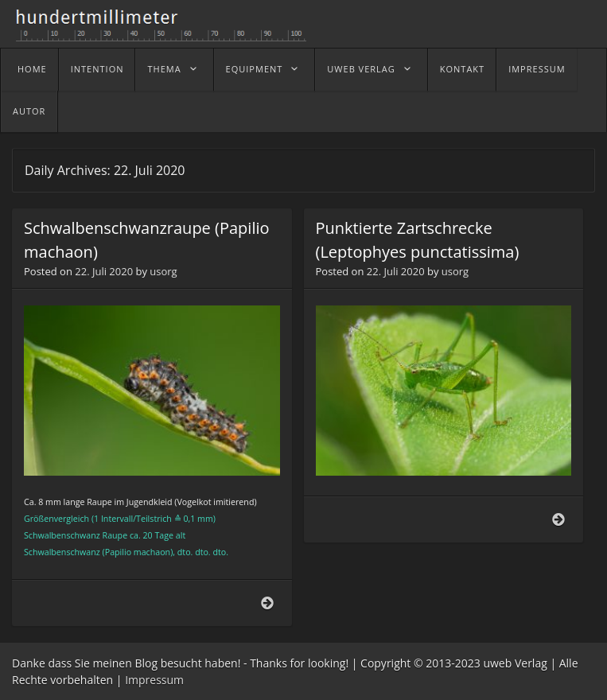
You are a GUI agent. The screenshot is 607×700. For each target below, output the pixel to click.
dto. (185, 552)
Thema (164, 69)
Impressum (537, 69)
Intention (97, 69)
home (32, 69)
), (173, 552)
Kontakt (462, 69)
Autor (29, 111)
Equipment (255, 69)
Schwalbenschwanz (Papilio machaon (97, 552)
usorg (163, 271)
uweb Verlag (361, 69)
